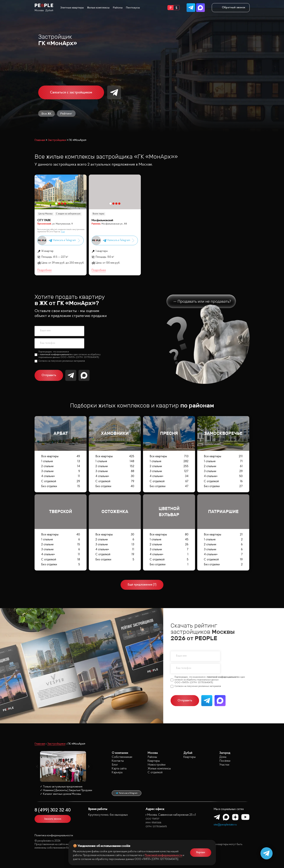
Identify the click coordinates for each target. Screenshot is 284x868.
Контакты (118, 761)
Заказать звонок (53, 819)
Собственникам (122, 757)
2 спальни (61, 466)
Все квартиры (61, 456)
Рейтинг (66, 114)
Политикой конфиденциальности (164, 855)
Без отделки (61, 486)
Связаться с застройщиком (71, 93)
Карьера (117, 772)
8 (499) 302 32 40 (53, 810)
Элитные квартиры (72, 8)
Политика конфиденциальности (54, 836)
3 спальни (61, 471)
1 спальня (61, 461)
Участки (224, 765)
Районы (118, 8)
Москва (39, 10)
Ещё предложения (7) (142, 585)
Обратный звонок (231, 8)
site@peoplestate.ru (225, 825)
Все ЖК (47, 114)
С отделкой (61, 481)
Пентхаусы (133, 8)
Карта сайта (119, 769)
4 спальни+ (61, 476)
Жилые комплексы (98, 8)
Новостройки (157, 765)
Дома (223, 757)
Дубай (49, 10)
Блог (115, 765)
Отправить (49, 375)
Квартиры (154, 761)
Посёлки (225, 761)
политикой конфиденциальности (56, 355)
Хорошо (201, 852)
